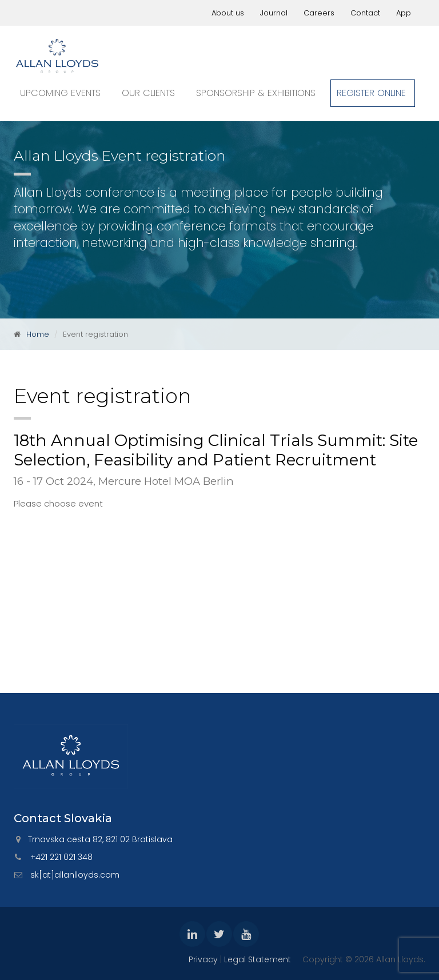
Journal (274, 13)
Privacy (203, 959)
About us (228, 13)
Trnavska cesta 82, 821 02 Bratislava (100, 839)
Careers (319, 13)
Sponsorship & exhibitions (256, 93)
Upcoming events (60, 93)
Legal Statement (258, 959)
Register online (371, 93)
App (404, 13)
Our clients (148, 93)
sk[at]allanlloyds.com (75, 875)
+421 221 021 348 (61, 857)
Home (38, 334)
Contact (365, 13)
